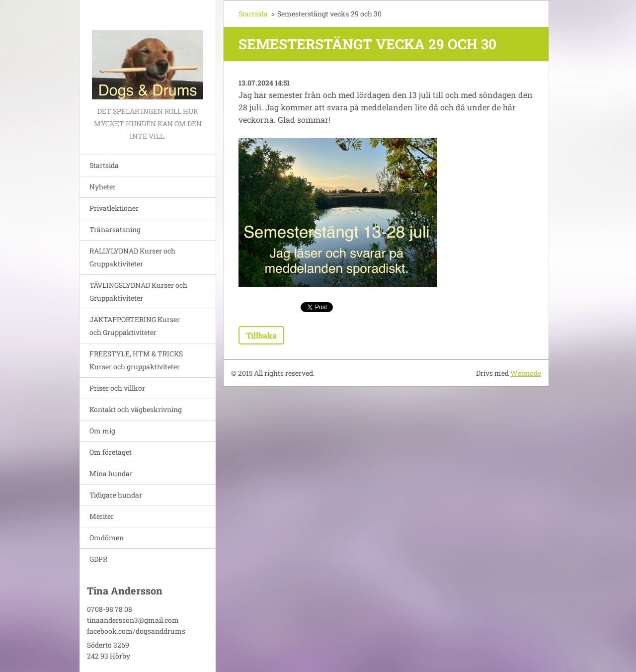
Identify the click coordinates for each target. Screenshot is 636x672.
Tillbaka (261, 335)
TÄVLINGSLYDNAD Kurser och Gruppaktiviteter (138, 292)
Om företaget (111, 452)
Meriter (102, 516)
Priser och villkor (117, 388)
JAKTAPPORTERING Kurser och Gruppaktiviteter (135, 326)
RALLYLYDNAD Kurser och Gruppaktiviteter (132, 257)
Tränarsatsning (115, 229)
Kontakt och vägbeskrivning (136, 409)
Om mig (102, 431)
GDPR (98, 559)
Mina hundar (111, 473)
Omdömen (107, 538)
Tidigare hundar (116, 495)
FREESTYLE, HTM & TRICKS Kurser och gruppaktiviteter (136, 360)
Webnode (526, 373)
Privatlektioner (114, 208)
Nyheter (103, 187)
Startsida (104, 165)
